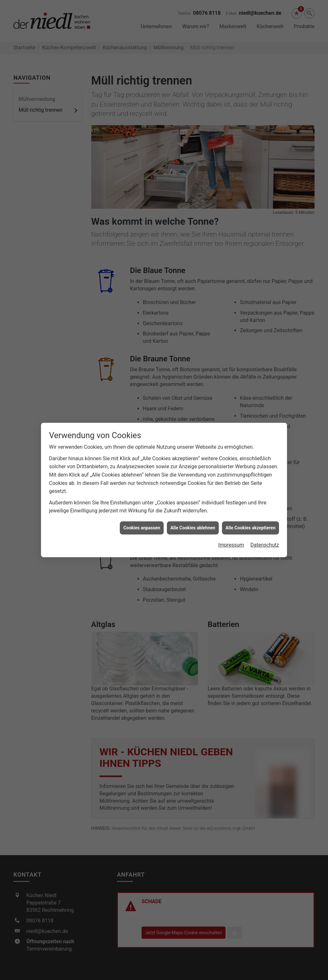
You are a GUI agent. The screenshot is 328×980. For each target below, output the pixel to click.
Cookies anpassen (142, 507)
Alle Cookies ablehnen (193, 507)
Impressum (231, 524)
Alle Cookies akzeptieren (250, 507)
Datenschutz (265, 524)
